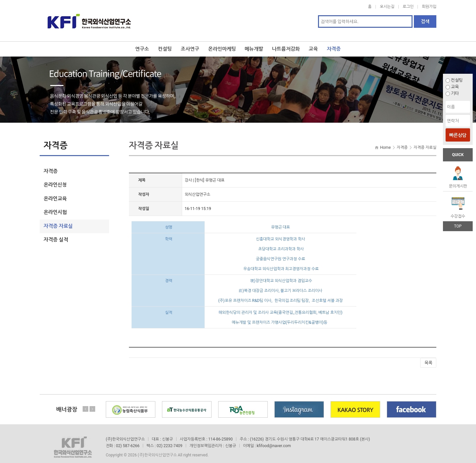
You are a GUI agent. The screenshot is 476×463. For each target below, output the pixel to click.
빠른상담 (458, 135)
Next (92, 402)
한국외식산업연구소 (89, 17)
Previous (86, 402)
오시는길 (387, 7)
